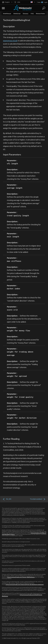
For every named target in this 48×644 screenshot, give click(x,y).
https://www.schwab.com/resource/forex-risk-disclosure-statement (25, 584)
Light (46, 2)
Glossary (26, 14)
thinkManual (7, 14)
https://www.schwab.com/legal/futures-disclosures (22, 595)
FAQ (32, 14)
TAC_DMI (7, 499)
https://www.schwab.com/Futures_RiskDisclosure (21, 577)
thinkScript (17, 14)
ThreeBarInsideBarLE (38, 499)
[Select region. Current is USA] (25, 2)
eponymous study (10, 41)
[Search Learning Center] (41, 8)
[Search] (44, 8)
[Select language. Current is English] (7, 2)
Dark (39, 2)
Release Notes (40, 14)
